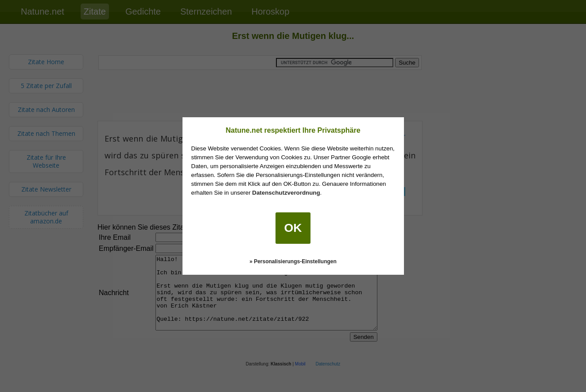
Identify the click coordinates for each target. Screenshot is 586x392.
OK (293, 228)
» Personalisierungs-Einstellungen (293, 261)
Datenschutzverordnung (286, 193)
